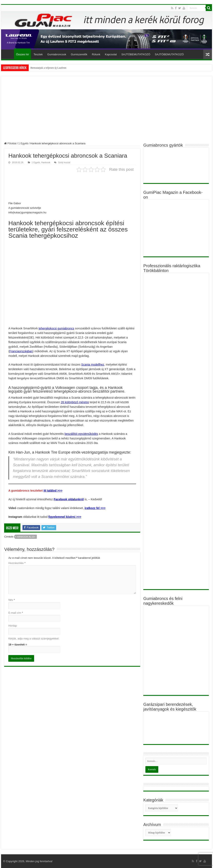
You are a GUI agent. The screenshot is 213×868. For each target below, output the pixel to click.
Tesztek (38, 54)
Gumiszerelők (79, 54)
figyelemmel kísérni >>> (65, 517)
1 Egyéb (23, 143)
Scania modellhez (93, 365)
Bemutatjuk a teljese (41, 68)
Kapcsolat (111, 54)
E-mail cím (16, 613)
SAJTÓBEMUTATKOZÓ (136, 54)
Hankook (46, 162)
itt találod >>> (53, 491)
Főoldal (9, 54)
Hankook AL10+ (26, 537)
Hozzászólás (17, 563)
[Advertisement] (106, 111)
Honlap (13, 626)
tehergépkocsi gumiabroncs (56, 328)
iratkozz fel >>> (95, 508)
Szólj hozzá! (64, 162)
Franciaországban (21, 351)
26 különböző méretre (75, 402)
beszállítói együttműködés (81, 434)
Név (12, 600)
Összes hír (22, 54)
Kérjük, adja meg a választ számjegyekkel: (34, 639)
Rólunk (96, 54)
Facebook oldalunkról (69, 499)
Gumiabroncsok (57, 54)
